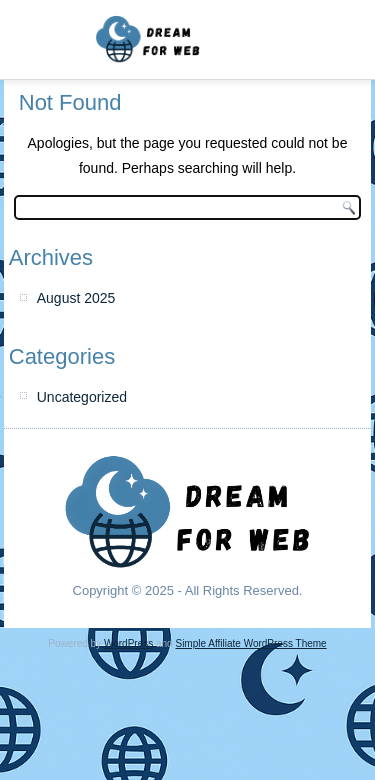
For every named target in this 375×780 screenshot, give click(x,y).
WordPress (128, 643)
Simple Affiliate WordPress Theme (250, 643)
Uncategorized (82, 397)
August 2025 (76, 298)
